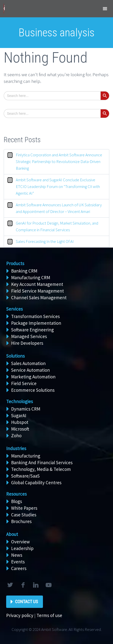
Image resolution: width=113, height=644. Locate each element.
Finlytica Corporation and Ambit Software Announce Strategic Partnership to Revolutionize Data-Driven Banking (59, 161)
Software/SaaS (25, 476)
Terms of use (49, 615)
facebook (23, 585)
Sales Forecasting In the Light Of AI (45, 241)
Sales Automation (28, 363)
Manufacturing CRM (31, 277)
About (12, 534)
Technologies (19, 401)
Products (15, 263)
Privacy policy (20, 615)
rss (48, 585)
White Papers (24, 508)
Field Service (24, 383)
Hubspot (20, 422)
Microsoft (20, 429)
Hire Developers (27, 343)
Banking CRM (24, 271)
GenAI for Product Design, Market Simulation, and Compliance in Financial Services (57, 226)
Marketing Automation (33, 377)
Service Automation (30, 370)
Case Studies (24, 515)
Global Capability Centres (36, 483)
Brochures (21, 521)
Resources (16, 494)
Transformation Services (35, 316)
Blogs (17, 501)
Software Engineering (32, 330)
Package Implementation (36, 323)
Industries (16, 448)
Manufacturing (26, 456)
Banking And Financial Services (42, 462)
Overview (20, 542)
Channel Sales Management (39, 298)
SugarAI (19, 415)
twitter (10, 585)
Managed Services (29, 336)
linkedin (36, 585)
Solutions (15, 356)
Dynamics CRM (26, 409)
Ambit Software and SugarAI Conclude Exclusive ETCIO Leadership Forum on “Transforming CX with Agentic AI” (58, 186)
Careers (19, 568)
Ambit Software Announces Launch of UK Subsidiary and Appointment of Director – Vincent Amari (59, 208)
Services (14, 309)
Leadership (22, 548)
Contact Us (27, 602)
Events (18, 562)
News (17, 555)
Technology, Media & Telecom (41, 469)
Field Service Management (38, 291)
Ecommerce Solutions (33, 390)
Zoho (16, 436)
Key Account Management (37, 284)
